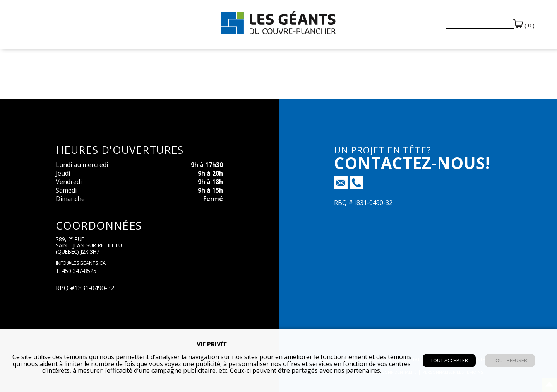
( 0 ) (524, 24)
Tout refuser (510, 360)
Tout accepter (449, 360)
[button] (435, 20)
